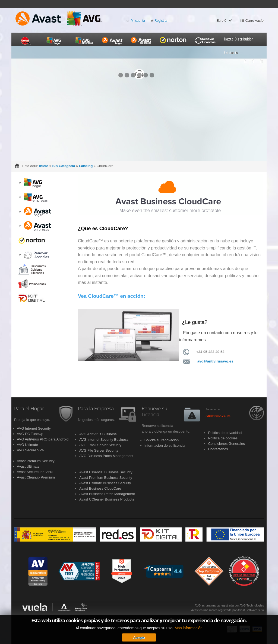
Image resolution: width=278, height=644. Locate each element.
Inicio (44, 166)
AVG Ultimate (27, 445)
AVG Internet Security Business (104, 440)
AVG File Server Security (99, 450)
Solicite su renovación (162, 440)
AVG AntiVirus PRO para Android (43, 439)
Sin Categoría (64, 166)
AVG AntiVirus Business (98, 434)
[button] (20, 183)
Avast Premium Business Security (106, 478)
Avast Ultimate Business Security (105, 483)
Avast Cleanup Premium (36, 477)
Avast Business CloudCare (100, 488)
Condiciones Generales (227, 444)
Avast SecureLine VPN (35, 472)
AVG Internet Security (34, 428)
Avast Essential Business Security (106, 472)
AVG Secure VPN (31, 450)
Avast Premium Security (36, 461)
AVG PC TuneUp (30, 434)
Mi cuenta (138, 21)
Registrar (161, 21)
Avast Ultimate (28, 466)
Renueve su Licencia (155, 412)
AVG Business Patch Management (106, 456)
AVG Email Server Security (100, 445)
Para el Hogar (29, 409)
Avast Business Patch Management (107, 494)
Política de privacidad (225, 433)
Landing (86, 166)
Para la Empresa (96, 409)
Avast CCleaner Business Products (107, 499)
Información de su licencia (165, 446)
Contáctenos (218, 449)
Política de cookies (223, 438)
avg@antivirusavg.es (215, 361)
